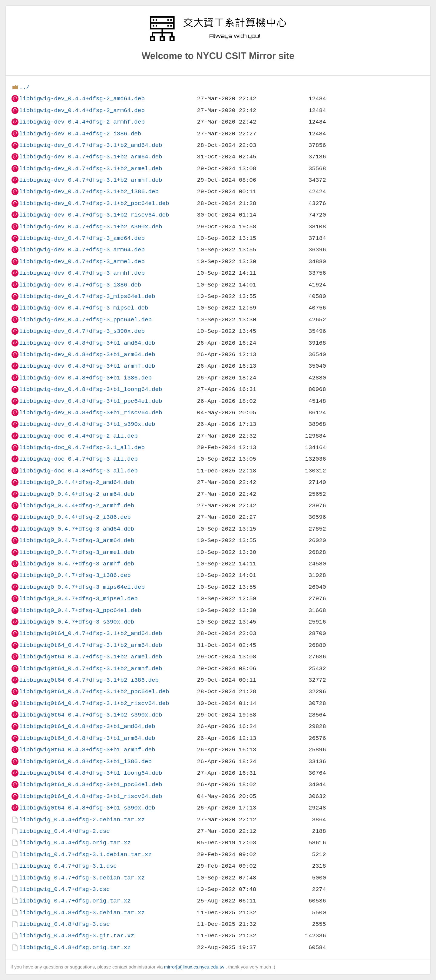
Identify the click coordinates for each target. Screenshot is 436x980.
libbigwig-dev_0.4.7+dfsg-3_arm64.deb (82, 250)
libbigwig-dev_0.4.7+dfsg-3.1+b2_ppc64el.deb (94, 203)
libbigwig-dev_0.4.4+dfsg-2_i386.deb (80, 134)
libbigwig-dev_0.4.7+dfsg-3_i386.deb (80, 285)
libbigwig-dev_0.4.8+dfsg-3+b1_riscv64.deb (91, 413)
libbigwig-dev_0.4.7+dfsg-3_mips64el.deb (87, 296)
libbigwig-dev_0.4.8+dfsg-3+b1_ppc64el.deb (91, 401)
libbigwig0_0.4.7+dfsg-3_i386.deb (75, 575)
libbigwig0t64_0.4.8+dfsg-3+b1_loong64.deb (91, 773)
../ (24, 87)
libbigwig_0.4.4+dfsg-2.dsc (64, 831)
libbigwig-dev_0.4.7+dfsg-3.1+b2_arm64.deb (91, 157)
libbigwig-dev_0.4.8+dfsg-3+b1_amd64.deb (87, 343)
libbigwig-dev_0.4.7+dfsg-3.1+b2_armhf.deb (91, 180)
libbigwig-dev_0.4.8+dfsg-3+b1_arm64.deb (87, 354)
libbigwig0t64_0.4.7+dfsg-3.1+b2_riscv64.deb (94, 703)
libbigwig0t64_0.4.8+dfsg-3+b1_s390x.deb (87, 808)
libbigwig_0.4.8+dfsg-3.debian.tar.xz (82, 913)
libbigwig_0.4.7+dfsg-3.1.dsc (68, 866)
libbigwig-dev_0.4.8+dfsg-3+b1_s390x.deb (87, 424)
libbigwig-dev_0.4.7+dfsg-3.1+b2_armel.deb (91, 169)
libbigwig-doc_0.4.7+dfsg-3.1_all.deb (82, 447)
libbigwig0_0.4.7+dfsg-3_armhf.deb (77, 564)
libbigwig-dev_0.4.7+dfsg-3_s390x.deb (82, 331)
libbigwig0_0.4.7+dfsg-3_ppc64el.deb (80, 610)
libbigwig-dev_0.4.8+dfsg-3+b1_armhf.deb (87, 366)
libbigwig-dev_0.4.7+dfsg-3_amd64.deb (82, 238)
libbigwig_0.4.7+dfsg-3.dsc (64, 889)
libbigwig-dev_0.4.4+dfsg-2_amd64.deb (82, 99)
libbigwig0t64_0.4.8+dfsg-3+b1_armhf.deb (87, 750)
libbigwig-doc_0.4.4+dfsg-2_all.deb (78, 436)
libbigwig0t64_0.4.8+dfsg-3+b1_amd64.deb (87, 726)
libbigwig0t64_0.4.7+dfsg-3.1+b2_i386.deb (89, 680)
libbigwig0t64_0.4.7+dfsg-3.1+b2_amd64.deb (91, 633)
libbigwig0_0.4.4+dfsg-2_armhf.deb (77, 506)
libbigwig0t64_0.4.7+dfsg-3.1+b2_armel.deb (91, 657)
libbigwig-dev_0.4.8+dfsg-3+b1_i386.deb (85, 378)
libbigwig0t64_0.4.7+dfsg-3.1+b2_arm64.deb (91, 645)
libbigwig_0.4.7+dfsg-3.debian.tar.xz (82, 878)
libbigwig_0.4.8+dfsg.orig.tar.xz (75, 947)
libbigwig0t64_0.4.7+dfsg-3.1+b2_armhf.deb (91, 669)
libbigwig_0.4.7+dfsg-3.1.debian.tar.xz (85, 854)
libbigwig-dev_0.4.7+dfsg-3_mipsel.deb (84, 308)
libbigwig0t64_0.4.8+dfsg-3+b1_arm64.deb (87, 738)
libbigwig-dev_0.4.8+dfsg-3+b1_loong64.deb (91, 389)
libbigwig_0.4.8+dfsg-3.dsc (64, 924)
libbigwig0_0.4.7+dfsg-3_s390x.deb (77, 622)
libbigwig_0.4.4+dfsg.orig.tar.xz (75, 843)
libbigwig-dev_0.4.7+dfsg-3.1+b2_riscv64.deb (94, 215)
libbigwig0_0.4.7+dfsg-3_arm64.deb (77, 540)
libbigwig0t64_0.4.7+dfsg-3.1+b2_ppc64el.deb (94, 692)
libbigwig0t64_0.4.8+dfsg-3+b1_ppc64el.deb (91, 785)
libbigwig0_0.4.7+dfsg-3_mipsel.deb (78, 599)
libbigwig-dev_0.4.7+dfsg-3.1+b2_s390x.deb (91, 227)
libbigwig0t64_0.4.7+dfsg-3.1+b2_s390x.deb (91, 715)
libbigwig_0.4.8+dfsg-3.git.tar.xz (77, 936)
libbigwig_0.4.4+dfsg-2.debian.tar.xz (82, 820)
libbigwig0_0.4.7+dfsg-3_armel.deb (77, 552)
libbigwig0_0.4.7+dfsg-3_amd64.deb (77, 529)
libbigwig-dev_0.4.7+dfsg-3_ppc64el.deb (85, 320)
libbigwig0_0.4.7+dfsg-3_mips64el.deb (82, 587)
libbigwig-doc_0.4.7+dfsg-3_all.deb (78, 459)
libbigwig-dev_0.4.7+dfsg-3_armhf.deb (82, 273)
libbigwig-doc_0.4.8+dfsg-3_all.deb (78, 471)
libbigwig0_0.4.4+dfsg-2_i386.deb (75, 517)
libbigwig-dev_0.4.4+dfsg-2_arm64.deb (82, 110)
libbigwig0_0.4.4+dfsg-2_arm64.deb (77, 494)
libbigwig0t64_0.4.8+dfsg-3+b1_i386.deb (85, 761)
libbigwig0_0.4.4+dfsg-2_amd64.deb (77, 482)
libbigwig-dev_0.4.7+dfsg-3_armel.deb (82, 262)
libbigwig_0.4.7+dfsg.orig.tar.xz (75, 901)
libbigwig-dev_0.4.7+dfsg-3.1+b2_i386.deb (89, 192)
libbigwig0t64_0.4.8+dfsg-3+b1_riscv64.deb (91, 796)
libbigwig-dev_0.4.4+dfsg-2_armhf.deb (82, 122)
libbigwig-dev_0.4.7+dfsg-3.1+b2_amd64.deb (91, 145)
